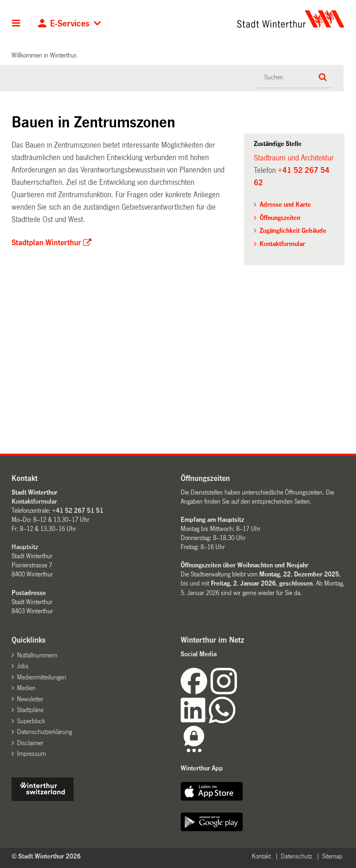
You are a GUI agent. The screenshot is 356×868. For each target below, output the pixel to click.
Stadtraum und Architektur (294, 158)
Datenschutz (296, 856)
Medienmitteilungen (42, 677)
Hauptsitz (25, 547)
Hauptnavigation (16, 24)
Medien (26, 688)
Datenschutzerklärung (44, 732)
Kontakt (261, 856)
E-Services (70, 24)
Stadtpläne (30, 710)
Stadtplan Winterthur (46, 243)
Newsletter (30, 699)
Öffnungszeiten (280, 218)
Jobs (23, 666)
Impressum (31, 754)
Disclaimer (30, 743)
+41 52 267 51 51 (78, 511)
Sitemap (332, 856)
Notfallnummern (37, 655)
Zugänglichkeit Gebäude (293, 231)
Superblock (31, 721)
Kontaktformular (282, 244)
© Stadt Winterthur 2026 (46, 856)
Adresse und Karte (285, 204)
